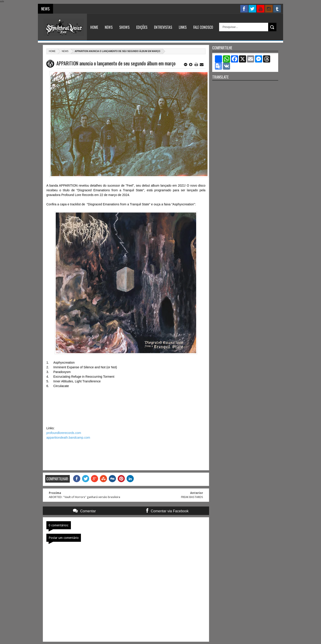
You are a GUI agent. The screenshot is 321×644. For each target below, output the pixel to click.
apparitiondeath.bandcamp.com (68, 438)
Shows (124, 27)
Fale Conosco (203, 27)
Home (94, 27)
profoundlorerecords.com (64, 433)
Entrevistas (163, 27)
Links (183, 27)
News (109, 27)
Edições (142, 27)
